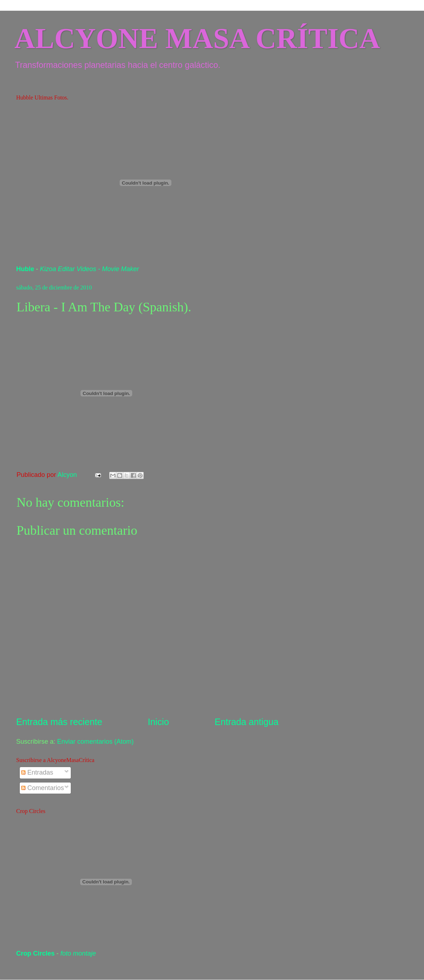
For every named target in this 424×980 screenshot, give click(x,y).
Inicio (158, 722)
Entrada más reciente (59, 722)
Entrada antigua (246, 722)
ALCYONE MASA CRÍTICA (197, 38)
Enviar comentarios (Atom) (95, 742)
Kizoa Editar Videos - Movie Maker (89, 269)
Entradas (37, 772)
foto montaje (78, 953)
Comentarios (43, 788)
